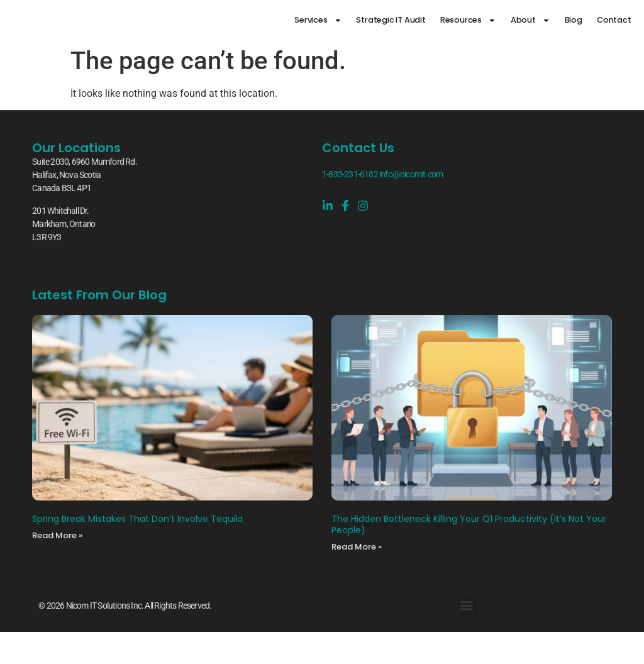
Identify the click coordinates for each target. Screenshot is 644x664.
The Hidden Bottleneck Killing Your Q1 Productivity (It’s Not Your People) (469, 524)
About (530, 20)
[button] (467, 606)
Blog (574, 20)
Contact (614, 20)
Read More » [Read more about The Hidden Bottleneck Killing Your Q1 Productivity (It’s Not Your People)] (357, 547)
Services (318, 20)
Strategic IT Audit (391, 20)
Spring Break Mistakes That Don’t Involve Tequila (137, 519)
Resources (468, 20)
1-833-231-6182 (350, 174)
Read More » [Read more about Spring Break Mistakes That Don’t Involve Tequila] (57, 535)
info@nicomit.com (411, 174)
